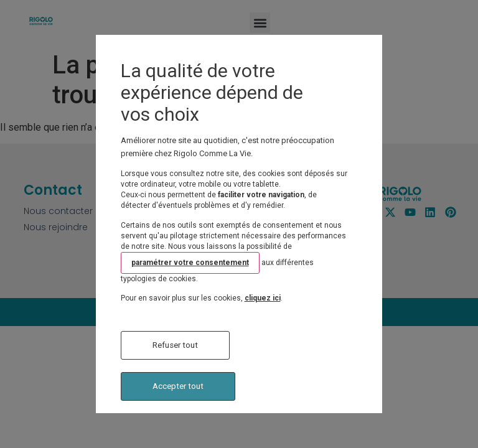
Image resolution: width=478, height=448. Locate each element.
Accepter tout (178, 386)
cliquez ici (263, 298)
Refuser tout (175, 345)
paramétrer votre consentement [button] (190, 263)
